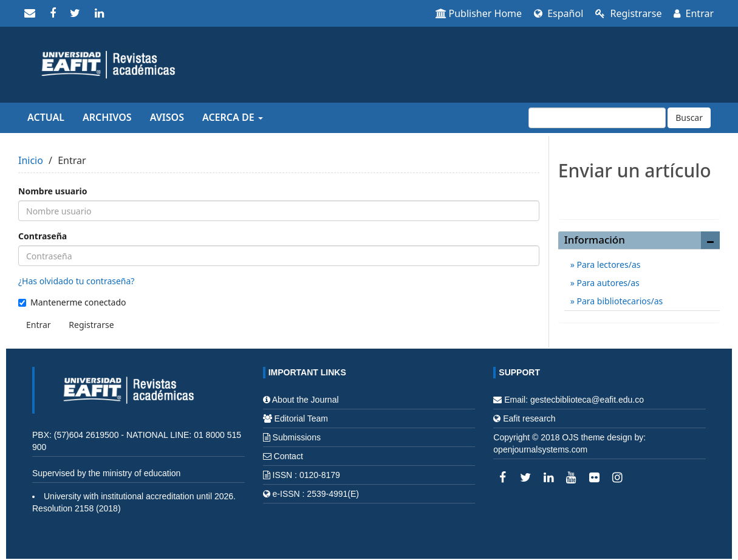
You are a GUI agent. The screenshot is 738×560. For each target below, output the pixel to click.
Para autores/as (607, 283)
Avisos (167, 117)
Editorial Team (301, 418)
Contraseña (43, 236)
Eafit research (529, 418)
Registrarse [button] (91, 325)
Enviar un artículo (639, 196)
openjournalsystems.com (540, 449)
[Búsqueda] (597, 118)
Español (559, 13)
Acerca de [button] (233, 117)
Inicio (31, 160)
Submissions (297, 437)
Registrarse (628, 13)
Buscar (689, 118)
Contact (289, 456)
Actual (46, 117)
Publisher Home (479, 13)
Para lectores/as (608, 265)
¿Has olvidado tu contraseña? (76, 281)
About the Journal (306, 400)
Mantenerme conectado (72, 302)
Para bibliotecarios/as (619, 301)
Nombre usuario (53, 191)
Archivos (107, 117)
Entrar (694, 13)
